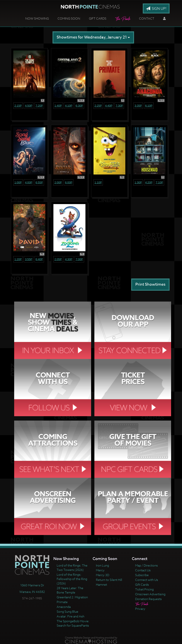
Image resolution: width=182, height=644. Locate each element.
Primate (62, 602)
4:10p (69, 106)
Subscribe (142, 575)
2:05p (58, 259)
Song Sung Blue (67, 611)
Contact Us (143, 570)
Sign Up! (156, 9)
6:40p (39, 259)
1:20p (18, 259)
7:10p (159, 182)
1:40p (58, 106)
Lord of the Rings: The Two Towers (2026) (72, 568)
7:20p (39, 106)
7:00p (79, 259)
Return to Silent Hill (109, 580)
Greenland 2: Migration (72, 597)
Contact (147, 18)
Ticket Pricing (144, 589)
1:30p (138, 182)
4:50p (29, 106)
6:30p (79, 106)
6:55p (39, 182)
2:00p (58, 182)
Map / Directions (146, 565)
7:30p (119, 106)
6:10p (149, 106)
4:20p (149, 182)
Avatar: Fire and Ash (71, 616)
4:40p (109, 106)
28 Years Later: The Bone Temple (70, 590)
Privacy (140, 609)
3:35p (138, 106)
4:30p (69, 259)
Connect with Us (147, 580)
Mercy (100, 570)
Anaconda (64, 607)
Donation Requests (148, 599)
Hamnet (101, 584)
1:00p (18, 182)
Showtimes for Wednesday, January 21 (93, 37)
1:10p (98, 182)
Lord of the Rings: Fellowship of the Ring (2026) (72, 579)
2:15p (18, 106)
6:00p (69, 182)
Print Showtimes (150, 284)
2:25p (98, 106)
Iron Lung (102, 565)
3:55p (29, 259)
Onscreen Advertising (150, 594)
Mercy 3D (103, 575)
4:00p (29, 182)
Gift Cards (98, 18)
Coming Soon (69, 18)
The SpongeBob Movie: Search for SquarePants (73, 623)
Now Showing (37, 18)
